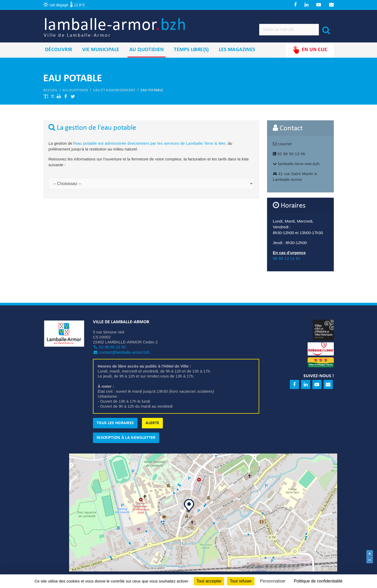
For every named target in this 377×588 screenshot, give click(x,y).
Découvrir (59, 52)
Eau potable (152, 92)
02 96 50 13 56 (289, 156)
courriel (282, 146)
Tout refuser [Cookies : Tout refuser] (241, 581)
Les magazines (237, 52)
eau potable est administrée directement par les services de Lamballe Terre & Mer (150, 146)
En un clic (310, 52)
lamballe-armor (121, 29)
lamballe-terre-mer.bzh (296, 166)
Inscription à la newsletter (126, 440)
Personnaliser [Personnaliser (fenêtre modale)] (273, 581)
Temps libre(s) (191, 52)
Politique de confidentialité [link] (318, 581)
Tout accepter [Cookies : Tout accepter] (209, 581)
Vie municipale (101, 52)
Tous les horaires (115, 425)
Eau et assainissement (114, 92)
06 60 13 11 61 (287, 261)
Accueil (50, 92)
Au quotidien (147, 52)
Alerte (152, 425)
